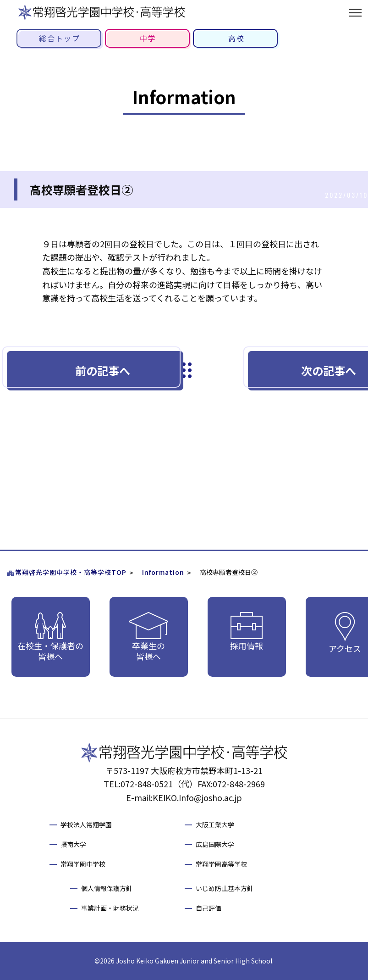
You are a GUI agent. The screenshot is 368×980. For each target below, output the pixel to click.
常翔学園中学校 (83, 864)
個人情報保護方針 (107, 888)
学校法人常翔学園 (86, 824)
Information (163, 572)
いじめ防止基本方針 (225, 888)
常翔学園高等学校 (221, 864)
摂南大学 (73, 844)
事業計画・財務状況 (110, 908)
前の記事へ (103, 370)
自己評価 (209, 908)
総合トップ (60, 38)
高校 (236, 38)
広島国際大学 (215, 844)
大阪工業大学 (215, 824)
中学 (148, 38)
